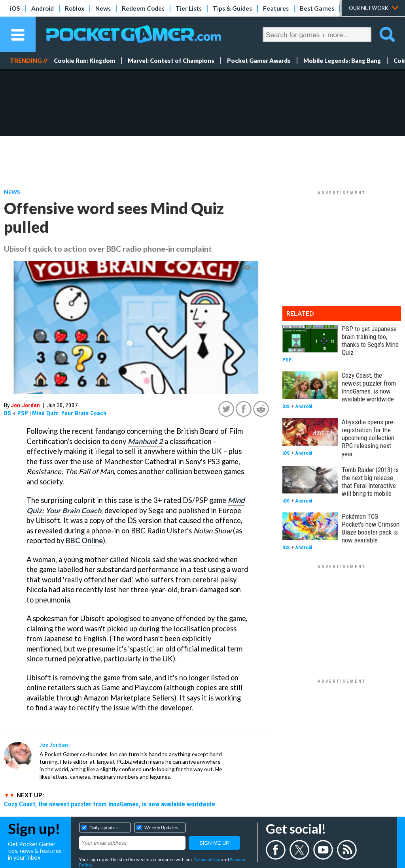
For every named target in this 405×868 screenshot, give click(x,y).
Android (43, 8)
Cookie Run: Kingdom (84, 60)
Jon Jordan (25, 405)
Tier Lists (189, 8)
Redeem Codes (143, 8)
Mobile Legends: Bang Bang (342, 60)
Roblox (75, 8)
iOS (15, 8)
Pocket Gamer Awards (259, 60)
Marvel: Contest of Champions (171, 60)
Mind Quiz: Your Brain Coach (69, 413)
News (103, 8)
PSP (23, 413)
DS (8, 413)
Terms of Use (207, 860)
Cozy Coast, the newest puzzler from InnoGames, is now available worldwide (110, 804)
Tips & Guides (232, 8)
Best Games (317, 8)
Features (276, 8)
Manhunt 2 (145, 441)
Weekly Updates (161, 828)
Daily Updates (104, 828)
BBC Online (84, 540)
